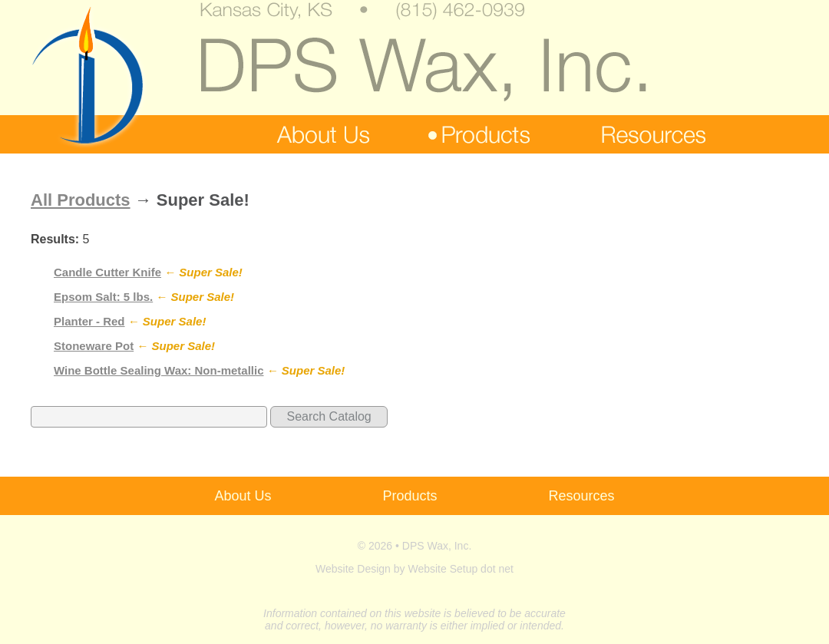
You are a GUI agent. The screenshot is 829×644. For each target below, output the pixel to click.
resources (647, 134)
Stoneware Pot (94, 346)
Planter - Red (89, 321)
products (479, 134)
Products (410, 496)
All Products (81, 200)
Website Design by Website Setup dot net (414, 569)
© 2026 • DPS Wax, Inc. (415, 546)
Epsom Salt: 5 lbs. (103, 297)
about (316, 134)
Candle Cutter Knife (107, 272)
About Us (243, 496)
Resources (582, 496)
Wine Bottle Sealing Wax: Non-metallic (159, 370)
